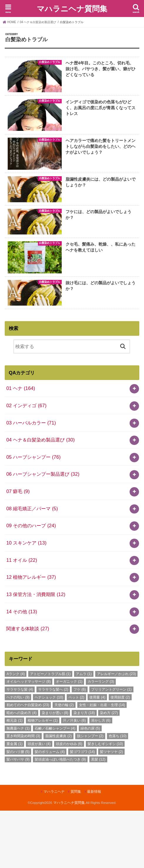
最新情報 (94, 849)
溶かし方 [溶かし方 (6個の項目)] (101, 778)
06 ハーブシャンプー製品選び (43, 532)
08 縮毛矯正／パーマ (32, 566)
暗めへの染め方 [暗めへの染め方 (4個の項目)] (21, 770)
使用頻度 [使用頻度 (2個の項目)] (120, 755)
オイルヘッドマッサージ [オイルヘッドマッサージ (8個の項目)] (29, 739)
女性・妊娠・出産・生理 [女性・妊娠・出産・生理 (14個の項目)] (102, 762)
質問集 (76, 849)
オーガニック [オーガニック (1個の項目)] (69, 739)
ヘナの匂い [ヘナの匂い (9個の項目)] (18, 755)
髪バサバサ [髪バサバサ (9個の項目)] (18, 817)
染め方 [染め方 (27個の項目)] (109, 770)
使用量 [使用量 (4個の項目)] (97, 755)
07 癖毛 (18, 549)
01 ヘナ (21, 446)
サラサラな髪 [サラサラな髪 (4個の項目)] (20, 747)
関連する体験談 (28, 686)
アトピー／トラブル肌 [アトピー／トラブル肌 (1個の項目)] (50, 731)
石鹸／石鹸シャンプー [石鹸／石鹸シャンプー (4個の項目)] (55, 786)
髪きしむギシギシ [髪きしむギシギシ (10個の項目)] (105, 801)
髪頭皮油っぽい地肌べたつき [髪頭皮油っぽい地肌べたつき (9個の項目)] (60, 817)
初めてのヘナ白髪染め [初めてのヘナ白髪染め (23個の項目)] (28, 762)
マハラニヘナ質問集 (72, 8)
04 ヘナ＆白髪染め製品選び (40, 497)
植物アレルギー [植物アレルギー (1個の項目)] (43, 778)
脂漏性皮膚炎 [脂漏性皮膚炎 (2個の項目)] (58, 794)
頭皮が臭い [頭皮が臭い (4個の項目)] (39, 801)
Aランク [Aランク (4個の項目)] (16, 731)
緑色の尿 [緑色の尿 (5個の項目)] (90, 786)
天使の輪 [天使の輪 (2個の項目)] (64, 762)
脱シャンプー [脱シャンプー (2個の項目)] (90, 794)
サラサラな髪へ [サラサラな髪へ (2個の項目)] (53, 747)
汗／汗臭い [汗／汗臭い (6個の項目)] (74, 778)
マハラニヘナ (54, 849)
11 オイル (22, 617)
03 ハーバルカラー (31, 480)
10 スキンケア (26, 600)
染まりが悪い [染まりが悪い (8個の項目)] (55, 770)
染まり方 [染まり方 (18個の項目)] (84, 770)
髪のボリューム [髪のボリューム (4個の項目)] (50, 809)
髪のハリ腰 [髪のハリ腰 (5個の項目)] (18, 809)
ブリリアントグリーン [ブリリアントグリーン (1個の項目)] (111, 747)
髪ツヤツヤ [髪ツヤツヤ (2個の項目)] (111, 809)
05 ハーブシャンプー (33, 514)
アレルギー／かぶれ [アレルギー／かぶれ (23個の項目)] (117, 731)
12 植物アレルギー (31, 635)
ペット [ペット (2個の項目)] (76, 755)
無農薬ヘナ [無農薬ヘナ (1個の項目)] (18, 786)
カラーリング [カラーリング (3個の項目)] (101, 739)
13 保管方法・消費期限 (36, 652)
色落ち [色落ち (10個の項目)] (118, 794)
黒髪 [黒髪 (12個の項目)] (98, 817)
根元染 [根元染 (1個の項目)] (14, 778)
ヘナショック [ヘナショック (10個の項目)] (49, 755)
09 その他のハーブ (31, 583)
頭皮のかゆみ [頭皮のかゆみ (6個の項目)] (69, 801)
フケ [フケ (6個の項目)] (80, 747)
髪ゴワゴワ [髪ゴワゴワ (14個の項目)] (82, 809)
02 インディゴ (26, 463)
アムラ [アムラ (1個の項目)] (84, 731)
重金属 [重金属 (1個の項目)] (14, 801)
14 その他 (22, 669)
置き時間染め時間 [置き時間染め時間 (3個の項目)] (23, 794)
